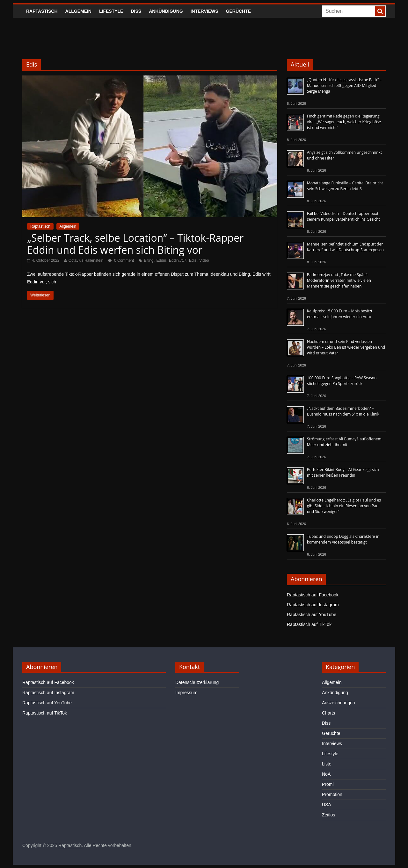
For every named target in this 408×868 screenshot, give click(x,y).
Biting (149, 260)
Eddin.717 (178, 260)
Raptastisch (42, 11)
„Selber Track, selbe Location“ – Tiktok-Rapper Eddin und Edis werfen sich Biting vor (135, 244)
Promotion (332, 794)
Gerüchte (239, 11)
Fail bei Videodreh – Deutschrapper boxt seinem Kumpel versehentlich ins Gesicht (343, 216)
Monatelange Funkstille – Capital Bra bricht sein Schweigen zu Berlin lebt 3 (345, 186)
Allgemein (78, 11)
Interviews (204, 11)
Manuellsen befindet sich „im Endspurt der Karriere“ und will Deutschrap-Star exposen (345, 247)
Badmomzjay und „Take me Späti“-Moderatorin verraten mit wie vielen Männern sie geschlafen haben (339, 280)
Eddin (161, 260)
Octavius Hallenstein (86, 260)
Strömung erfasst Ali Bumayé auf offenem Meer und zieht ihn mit (344, 442)
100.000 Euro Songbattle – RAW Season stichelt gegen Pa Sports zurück (342, 381)
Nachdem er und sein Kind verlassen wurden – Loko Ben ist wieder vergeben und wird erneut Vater (346, 347)
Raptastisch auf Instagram (313, 605)
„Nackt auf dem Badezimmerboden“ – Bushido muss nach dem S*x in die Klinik (343, 411)
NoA (326, 774)
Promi (328, 784)
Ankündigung (166, 11)
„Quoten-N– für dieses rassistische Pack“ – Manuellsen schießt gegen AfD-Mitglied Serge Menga (344, 85)
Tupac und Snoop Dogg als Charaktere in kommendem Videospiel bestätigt (343, 539)
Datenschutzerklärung (197, 682)
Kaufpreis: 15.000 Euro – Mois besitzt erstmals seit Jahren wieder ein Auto (340, 314)
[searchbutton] (380, 11)
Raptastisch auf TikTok (309, 624)
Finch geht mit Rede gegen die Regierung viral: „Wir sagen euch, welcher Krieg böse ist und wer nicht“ (344, 122)
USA (327, 805)
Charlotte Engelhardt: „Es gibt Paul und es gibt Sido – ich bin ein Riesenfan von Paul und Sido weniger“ (344, 506)
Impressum (186, 693)
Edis (193, 260)
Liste (327, 764)
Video (204, 260)
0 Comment (121, 260)
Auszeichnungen (339, 703)
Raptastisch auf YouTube (312, 615)
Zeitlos (328, 815)
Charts (328, 713)
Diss (136, 11)
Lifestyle (111, 11)
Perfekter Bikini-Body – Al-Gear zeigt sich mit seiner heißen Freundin (343, 472)
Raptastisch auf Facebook (313, 595)
